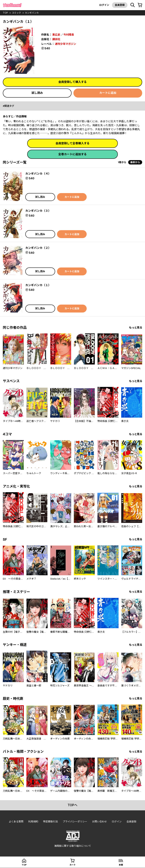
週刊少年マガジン (66, 44)
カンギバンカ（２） (38, 248)
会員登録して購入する (72, 82)
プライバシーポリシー (75, 821)
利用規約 (33, 821)
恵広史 (56, 35)
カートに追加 (108, 93)
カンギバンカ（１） (38, 285)
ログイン (104, 5)
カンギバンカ (32, 13)
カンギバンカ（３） (38, 211)
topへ (72, 805)
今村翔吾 (69, 35)
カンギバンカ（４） (38, 174)
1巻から (122, 162)
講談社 (56, 39)
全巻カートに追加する (72, 154)
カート (73, 865)
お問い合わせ (99, 821)
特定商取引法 (50, 821)
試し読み (37, 93)
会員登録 (120, 5)
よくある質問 (16, 821)
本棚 (121, 865)
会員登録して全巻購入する (72, 143)
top (5, 13)
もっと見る (136, 327)
